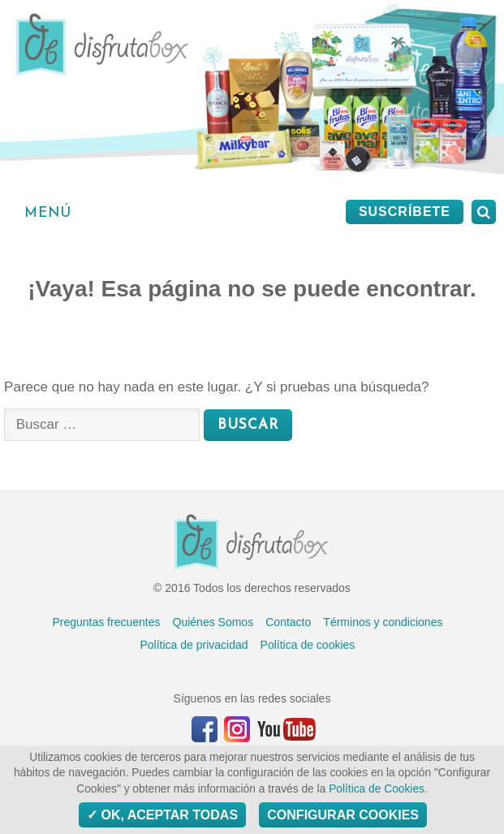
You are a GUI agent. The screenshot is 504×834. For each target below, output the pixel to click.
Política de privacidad (194, 645)
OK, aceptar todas (162, 815)
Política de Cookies (377, 789)
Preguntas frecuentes (106, 622)
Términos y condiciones (383, 622)
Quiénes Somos (213, 622)
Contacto (288, 622)
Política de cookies (308, 645)
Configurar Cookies (343, 815)
